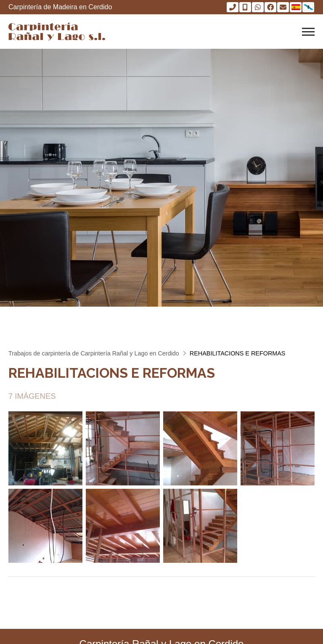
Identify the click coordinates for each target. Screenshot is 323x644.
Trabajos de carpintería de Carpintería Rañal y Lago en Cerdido (94, 353)
